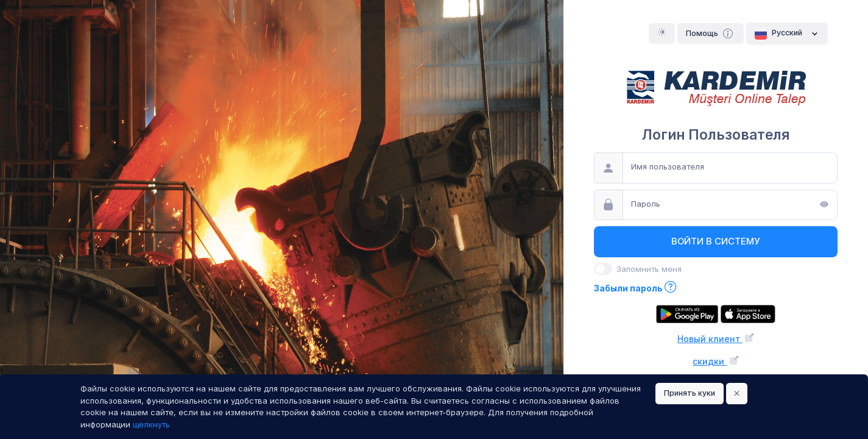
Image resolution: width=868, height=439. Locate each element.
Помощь (711, 34)
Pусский (787, 34)
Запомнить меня (649, 269)
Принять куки (690, 393)
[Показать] (824, 205)
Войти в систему (716, 241)
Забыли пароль (635, 288)
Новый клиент (716, 339)
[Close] (737, 394)
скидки (715, 361)
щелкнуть (151, 424)
